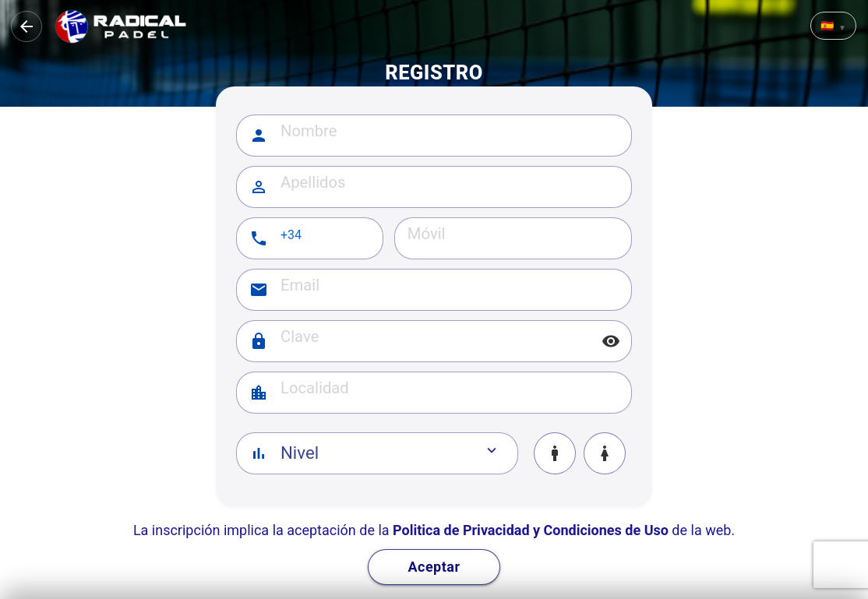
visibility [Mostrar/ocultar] (611, 341)
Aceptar (434, 567)
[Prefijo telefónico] (326, 235)
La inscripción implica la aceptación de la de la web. (434, 530)
